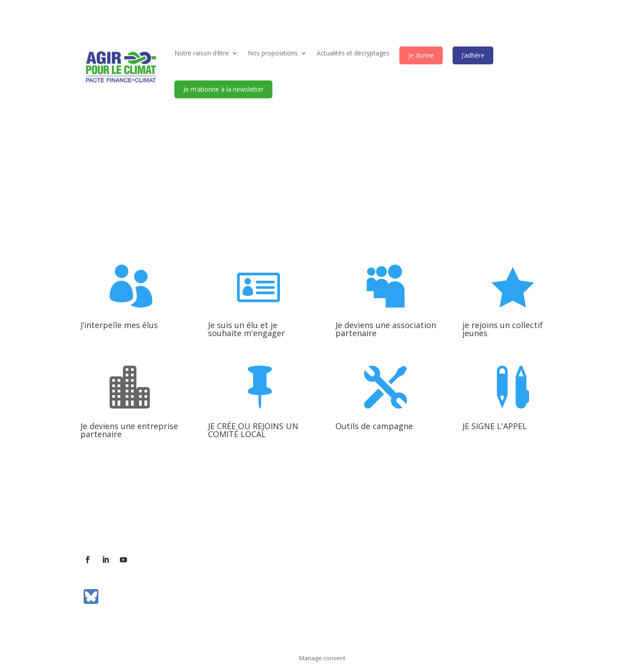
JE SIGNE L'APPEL (495, 426)
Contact (139, 522)
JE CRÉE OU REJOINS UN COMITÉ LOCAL (253, 430)
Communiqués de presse (250, 522)
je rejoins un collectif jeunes (503, 329)
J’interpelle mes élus (119, 325)
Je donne (421, 55)
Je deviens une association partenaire (386, 329)
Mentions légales (321, 522)
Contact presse (182, 522)
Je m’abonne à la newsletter (223, 89)
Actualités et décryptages (353, 53)
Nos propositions (273, 53)
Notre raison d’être (202, 53)
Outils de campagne (374, 426)
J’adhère (473, 55)
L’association (99, 522)
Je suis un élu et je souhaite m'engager (246, 329)
